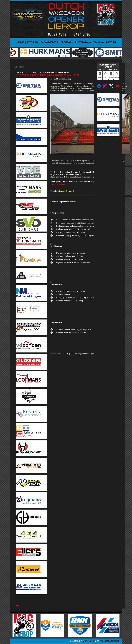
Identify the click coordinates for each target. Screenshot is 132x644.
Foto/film (33, 42)
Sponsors (67, 42)
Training (99, 42)
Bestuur (111, 42)
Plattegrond (83, 42)
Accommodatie (50, 42)
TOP (18, 606)
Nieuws (20, 42)
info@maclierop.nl (66, 191)
